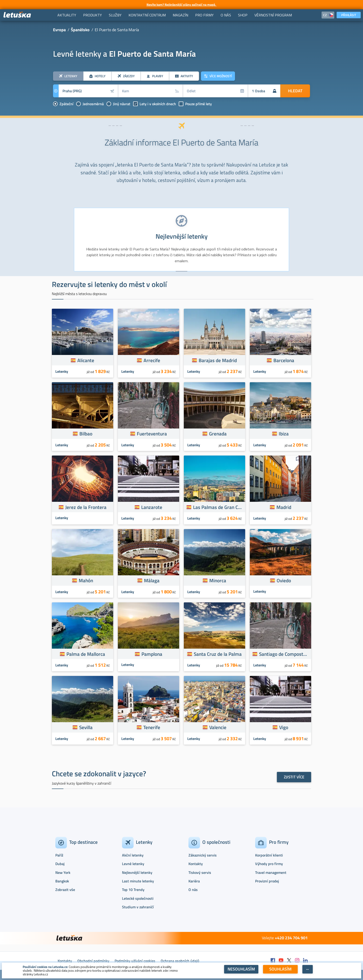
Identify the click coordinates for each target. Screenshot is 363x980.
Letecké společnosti (138, 898)
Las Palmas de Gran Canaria (218, 507)
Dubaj (60, 864)
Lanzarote (152, 507)
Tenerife (152, 727)
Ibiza (284, 434)
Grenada (218, 434)
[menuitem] (67, 15)
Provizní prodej (267, 881)
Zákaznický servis (203, 855)
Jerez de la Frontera (86, 507)
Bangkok (62, 881)
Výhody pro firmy (269, 864)
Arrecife (152, 360)
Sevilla (86, 727)
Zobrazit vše (65, 890)
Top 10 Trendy (133, 890)
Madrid (284, 507)
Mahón (86, 580)
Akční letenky (133, 855)
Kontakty (196, 864)
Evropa (59, 30)
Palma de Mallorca (86, 654)
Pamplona (152, 654)
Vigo (284, 727)
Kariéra (194, 881)
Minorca (218, 580)
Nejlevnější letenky (137, 872)
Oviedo (284, 580)
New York (63, 872)
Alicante (86, 360)
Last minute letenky (138, 881)
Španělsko (80, 30)
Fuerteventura (152, 434)
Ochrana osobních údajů (180, 961)
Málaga (152, 580)
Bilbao (86, 434)
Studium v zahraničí (138, 907)
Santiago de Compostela (284, 654)
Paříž (59, 855)
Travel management (271, 872)
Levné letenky (133, 864)
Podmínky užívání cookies (135, 961)
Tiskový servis (200, 872)
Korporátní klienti (269, 855)
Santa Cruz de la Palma (218, 654)
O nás (193, 890)
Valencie (218, 727)
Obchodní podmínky (93, 961)
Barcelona (284, 360)
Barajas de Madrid (218, 360)
